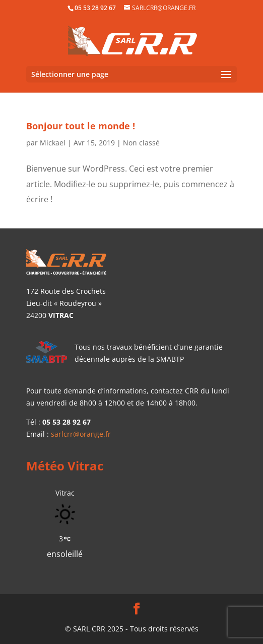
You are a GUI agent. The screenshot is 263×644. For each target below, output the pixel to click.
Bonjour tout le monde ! (81, 126)
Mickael (53, 143)
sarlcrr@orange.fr (81, 434)
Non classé (141, 143)
